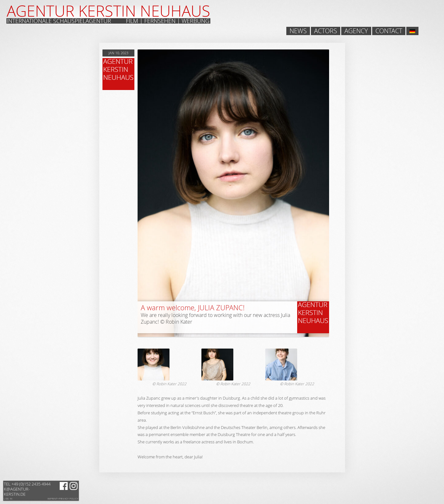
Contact (389, 31)
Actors (326, 31)
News (298, 31)
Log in (8, 499)
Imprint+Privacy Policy (63, 499)
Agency (356, 31)
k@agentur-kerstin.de (27, 489)
